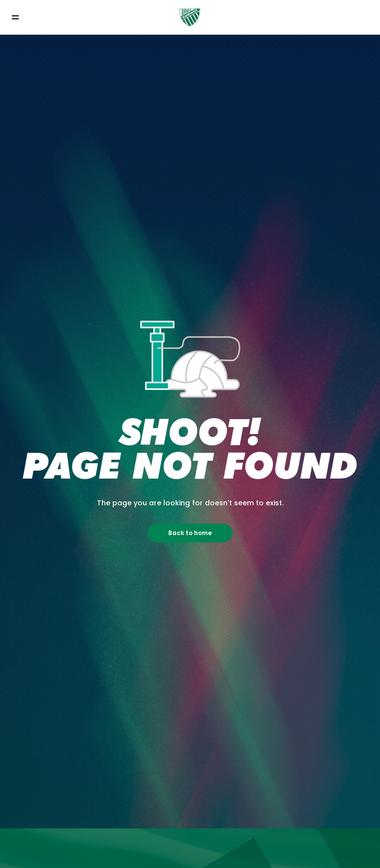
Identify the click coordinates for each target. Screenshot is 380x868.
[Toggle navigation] (15, 17)
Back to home (190, 533)
